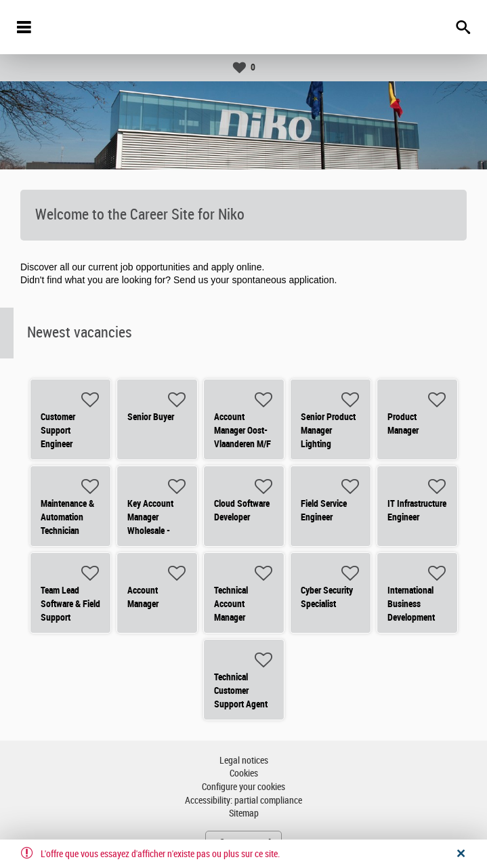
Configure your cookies (243, 787)
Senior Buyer (151, 417)
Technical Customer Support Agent (241, 690)
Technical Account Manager (231, 604)
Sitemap (244, 813)
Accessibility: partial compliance (243, 801)
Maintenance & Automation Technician (67, 517)
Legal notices (244, 761)
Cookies (244, 773)
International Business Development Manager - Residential (411, 617)
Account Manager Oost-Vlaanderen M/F (242, 430)
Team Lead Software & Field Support (70, 604)
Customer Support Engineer (58, 430)
